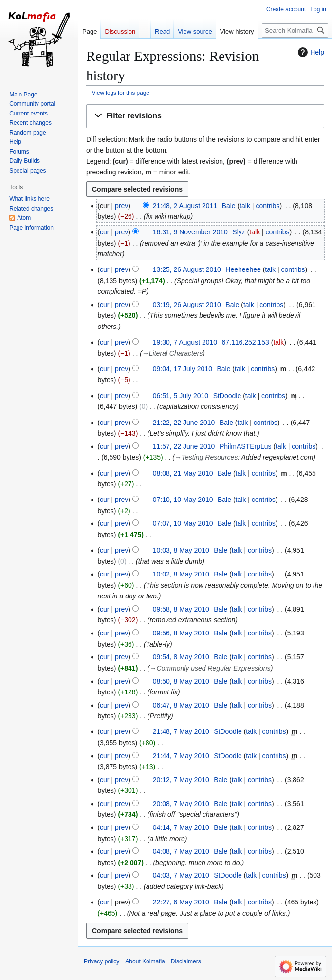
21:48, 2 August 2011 (185, 206)
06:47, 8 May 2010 (181, 705)
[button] (205, 116)
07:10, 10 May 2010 (183, 500)
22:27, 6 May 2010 (181, 902)
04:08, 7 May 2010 (181, 851)
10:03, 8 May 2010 (181, 550)
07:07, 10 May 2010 (183, 523)
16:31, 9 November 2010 (190, 232)
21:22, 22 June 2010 (184, 423)
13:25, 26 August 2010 (187, 269)
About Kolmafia (145, 961)
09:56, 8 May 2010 (181, 633)
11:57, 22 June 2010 (184, 446)
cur (104, 232)
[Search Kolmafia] (295, 30)
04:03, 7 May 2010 (181, 875)
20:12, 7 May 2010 (181, 780)
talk (245, 206)
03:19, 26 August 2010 (187, 305)
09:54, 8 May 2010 (181, 657)
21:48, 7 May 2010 (181, 731)
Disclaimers (186, 961)
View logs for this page (121, 92)
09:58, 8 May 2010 (181, 609)
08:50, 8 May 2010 (181, 681)
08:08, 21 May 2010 (183, 473)
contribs (267, 206)
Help (310, 52)
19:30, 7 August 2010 (185, 342)
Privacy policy (101, 961)
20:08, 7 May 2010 (181, 804)
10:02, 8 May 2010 (181, 574)
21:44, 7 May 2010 (181, 756)
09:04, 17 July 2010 (183, 369)
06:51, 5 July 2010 (181, 396)
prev (121, 206)
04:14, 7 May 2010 (181, 827)
